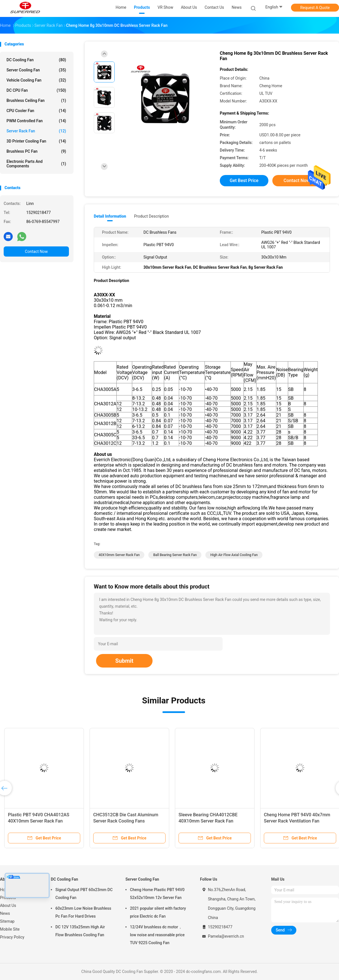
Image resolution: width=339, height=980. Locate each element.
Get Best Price (244, 181)
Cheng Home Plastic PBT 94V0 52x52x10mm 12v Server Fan (157, 894)
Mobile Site (10, 929)
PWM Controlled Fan (36, 121)
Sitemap (7, 921)
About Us (8, 905)
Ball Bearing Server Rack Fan (175, 555)
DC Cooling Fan (36, 60)
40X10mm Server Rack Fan (119, 555)
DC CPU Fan (36, 90)
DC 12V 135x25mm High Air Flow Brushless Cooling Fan (80, 931)
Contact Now (36, 251)
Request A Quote (315, 8)
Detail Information (110, 216)
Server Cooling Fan (36, 70)
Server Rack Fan (36, 131)
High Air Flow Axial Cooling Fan (234, 555)
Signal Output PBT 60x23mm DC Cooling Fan (84, 894)
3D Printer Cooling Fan (36, 141)
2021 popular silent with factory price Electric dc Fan (158, 912)
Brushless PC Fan (36, 151)
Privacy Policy (12, 937)
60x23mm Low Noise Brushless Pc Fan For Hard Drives (83, 912)
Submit (124, 661)
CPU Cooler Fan (36, 111)
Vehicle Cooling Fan (36, 80)
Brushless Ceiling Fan (36, 100)
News (5, 913)
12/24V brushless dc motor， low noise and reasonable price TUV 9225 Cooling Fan (157, 935)
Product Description (151, 216)
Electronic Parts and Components (36, 164)
